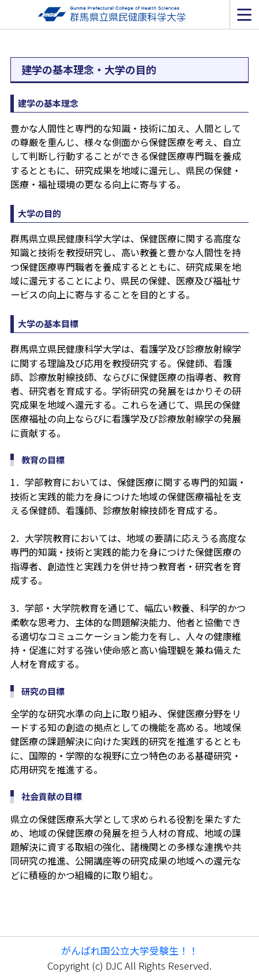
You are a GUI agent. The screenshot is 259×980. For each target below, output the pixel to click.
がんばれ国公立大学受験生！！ (130, 950)
